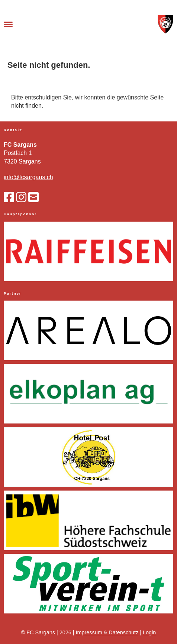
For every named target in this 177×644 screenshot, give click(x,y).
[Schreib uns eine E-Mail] (33, 197)
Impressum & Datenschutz (107, 632)
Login (149, 632)
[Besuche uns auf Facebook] (9, 197)
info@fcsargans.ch (28, 177)
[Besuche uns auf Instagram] (21, 197)
